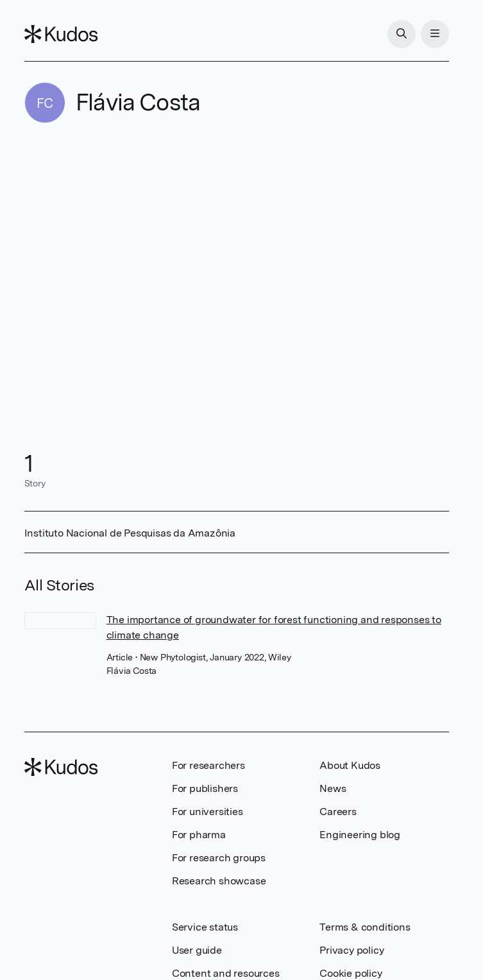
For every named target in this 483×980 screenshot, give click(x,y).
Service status (205, 927)
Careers (338, 812)
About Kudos (350, 765)
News (333, 788)
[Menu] (435, 34)
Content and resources (226, 973)
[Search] (402, 34)
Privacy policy (352, 950)
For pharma (199, 835)
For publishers (205, 788)
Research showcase (219, 881)
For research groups (219, 858)
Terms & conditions (365, 927)
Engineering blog (360, 835)
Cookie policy (351, 973)
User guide (197, 950)
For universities (208, 812)
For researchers (208, 765)
